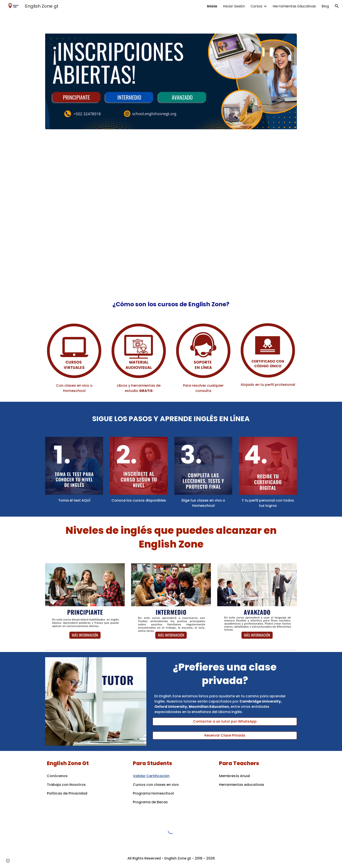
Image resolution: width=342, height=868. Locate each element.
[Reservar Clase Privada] (225, 735)
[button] (337, 6)
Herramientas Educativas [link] (294, 6)
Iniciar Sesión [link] (234, 6)
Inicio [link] (212, 6)
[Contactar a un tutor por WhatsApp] (225, 721)
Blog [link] (325, 6)
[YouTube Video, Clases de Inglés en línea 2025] (171, 211)
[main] (171, 302)
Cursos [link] (256, 6)
